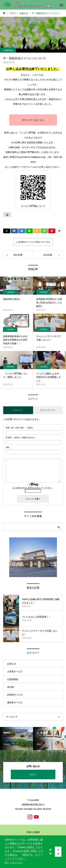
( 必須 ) (19, 428)
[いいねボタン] (7, 215)
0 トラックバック (48, 410)
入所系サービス (15, 671)
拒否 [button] (50, 852)
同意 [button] (58, 852)
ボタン (33, 774)
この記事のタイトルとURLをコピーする (33, 242)
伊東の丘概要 (33, 832)
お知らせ (12, 664)
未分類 (10, 687)
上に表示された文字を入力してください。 (33, 488)
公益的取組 (8, 50)
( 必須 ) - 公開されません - (21, 438)
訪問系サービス (15, 695)
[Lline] (29, 231)
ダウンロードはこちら (33, 120)
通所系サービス (15, 703)
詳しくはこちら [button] (14, 863)
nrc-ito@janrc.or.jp (36, 157)
